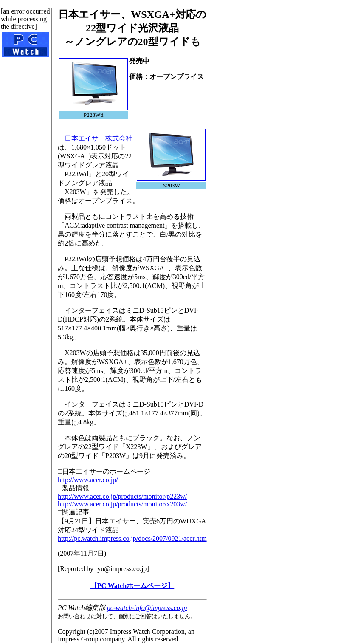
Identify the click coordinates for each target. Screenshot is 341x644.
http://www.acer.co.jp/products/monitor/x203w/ (122, 504)
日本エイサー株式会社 (99, 138)
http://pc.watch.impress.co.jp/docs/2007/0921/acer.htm (132, 538)
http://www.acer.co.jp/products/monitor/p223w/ (122, 496)
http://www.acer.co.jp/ (88, 480)
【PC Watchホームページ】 (132, 586)
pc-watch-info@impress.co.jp (147, 608)
